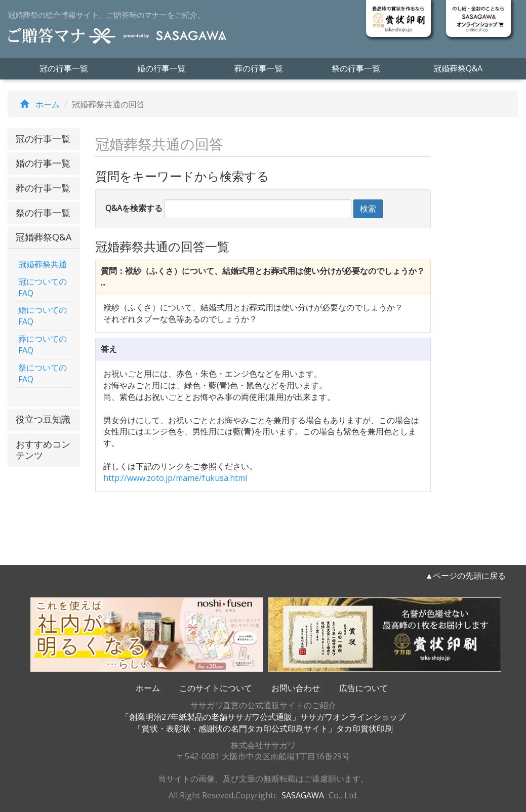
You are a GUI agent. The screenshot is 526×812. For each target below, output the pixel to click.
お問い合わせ (296, 688)
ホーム (37, 104)
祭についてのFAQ (43, 373)
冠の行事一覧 (64, 68)
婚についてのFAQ (43, 316)
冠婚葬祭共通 (43, 264)
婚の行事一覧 (161, 68)
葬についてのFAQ (43, 344)
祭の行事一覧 (356, 68)
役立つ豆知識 (43, 419)
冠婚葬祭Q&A (458, 68)
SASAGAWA (303, 795)
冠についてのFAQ (43, 287)
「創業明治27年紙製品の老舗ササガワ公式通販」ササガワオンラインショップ (263, 717)
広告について (363, 688)
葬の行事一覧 (259, 68)
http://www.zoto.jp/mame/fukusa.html (175, 478)
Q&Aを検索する (134, 208)
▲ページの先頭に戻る (466, 576)
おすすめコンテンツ (43, 450)
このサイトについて (216, 688)
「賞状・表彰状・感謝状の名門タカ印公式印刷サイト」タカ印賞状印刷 (263, 728)
